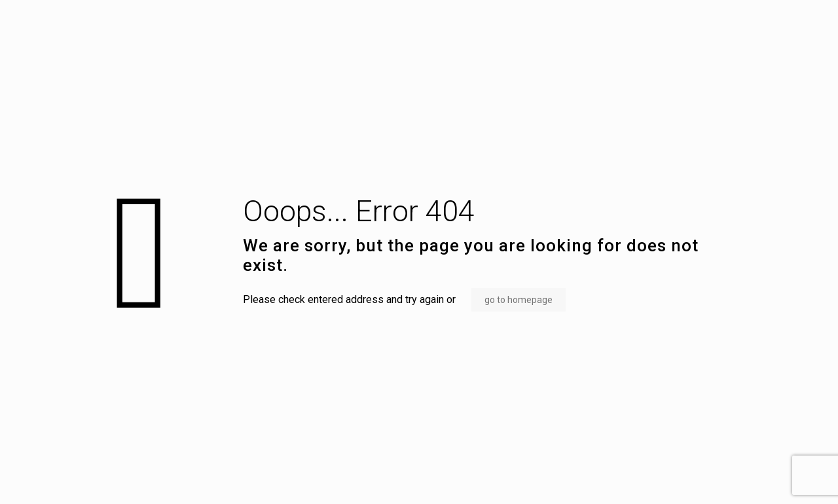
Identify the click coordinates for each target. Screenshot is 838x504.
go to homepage (519, 300)
